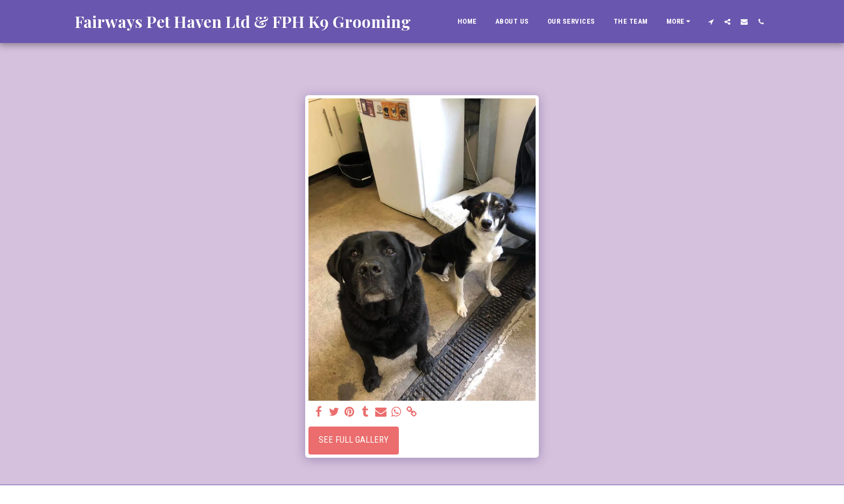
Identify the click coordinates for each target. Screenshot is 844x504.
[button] (711, 22)
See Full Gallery (354, 440)
